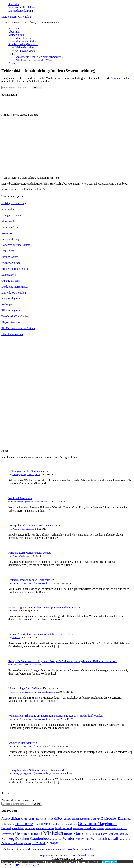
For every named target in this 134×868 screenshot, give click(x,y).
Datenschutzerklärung (81, 855)
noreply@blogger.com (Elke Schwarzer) (31, 502)
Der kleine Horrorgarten (15, 287)
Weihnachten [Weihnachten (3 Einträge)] (57, 839)
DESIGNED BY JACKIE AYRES (21, 865)
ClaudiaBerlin (19, 556)
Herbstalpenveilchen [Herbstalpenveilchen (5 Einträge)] (13, 828)
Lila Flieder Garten (12, 334)
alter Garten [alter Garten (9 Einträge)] (30, 818)
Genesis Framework (55, 850)
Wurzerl (16, 637)
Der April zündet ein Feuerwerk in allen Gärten (35, 525)
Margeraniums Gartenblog (16, 17)
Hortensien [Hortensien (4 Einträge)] (30, 828)
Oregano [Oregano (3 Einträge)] (89, 834)
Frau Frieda (8, 251)
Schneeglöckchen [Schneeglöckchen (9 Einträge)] (15, 838)
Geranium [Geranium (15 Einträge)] (88, 823)
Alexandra (33, 850)
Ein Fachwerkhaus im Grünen (18, 328)
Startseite (117, 78)
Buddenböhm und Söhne (15, 269)
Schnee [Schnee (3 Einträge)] (127, 834)
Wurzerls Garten (11, 263)
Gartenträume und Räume (16, 245)
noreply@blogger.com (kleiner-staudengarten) (34, 583)
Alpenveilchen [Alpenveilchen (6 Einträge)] (11, 819)
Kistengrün (8, 209)
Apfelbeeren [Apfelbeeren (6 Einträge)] (59, 819)
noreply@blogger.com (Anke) (26, 474)
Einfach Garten (10, 257)
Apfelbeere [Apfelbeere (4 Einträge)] (45, 819)
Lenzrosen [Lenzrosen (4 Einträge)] (122, 828)
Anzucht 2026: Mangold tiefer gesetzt (30, 553)
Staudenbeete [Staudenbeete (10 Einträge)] (40, 838)
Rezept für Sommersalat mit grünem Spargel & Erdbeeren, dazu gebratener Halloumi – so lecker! (63, 661)
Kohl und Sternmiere (20, 498)
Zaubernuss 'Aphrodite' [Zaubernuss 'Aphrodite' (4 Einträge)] (12, 843)
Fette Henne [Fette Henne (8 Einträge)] (24, 824)
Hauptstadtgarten (11, 299)
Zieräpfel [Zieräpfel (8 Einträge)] (53, 843)
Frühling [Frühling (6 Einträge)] (45, 824)
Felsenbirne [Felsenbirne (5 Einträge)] (8, 824)
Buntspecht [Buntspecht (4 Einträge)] (85, 819)
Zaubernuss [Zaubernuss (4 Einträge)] (124, 839)
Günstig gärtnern (11, 281)
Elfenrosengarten (11, 310)
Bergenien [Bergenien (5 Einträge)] (73, 819)
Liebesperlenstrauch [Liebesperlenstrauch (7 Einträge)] (29, 834)
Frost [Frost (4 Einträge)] (36, 824)
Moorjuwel (8, 221)
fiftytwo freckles (11, 322)
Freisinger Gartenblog (14, 203)
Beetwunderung (10, 239)
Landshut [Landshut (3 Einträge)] (101, 829)
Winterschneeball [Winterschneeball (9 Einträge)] (105, 838)
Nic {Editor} (18, 665)
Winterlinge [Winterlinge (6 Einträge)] (83, 839)
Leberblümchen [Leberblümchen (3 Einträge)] (111, 829)
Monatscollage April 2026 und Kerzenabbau (33, 688)
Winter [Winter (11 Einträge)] (69, 838)
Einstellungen (110, 862)
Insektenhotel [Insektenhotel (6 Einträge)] (63, 828)
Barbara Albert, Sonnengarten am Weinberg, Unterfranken (41, 634)
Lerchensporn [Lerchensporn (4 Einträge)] (8, 834)
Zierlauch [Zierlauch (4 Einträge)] (41, 843)
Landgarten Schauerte (14, 215)
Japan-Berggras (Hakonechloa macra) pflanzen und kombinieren (44, 607)
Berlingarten (8, 304)
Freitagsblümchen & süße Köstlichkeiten (31, 580)
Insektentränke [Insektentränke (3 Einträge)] (78, 829)
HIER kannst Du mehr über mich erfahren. (25, 190)
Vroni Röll (7, 233)
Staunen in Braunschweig (23, 743)
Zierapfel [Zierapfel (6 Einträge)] (30, 843)
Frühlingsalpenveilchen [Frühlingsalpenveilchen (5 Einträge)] (64, 824)
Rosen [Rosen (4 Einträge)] (104, 834)
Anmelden (88, 850)
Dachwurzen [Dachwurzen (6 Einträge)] (109, 819)
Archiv (5, 800)
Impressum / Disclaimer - (55, 855)
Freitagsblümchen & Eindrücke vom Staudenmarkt (37, 770)
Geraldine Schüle (11, 227)
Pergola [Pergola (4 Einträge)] (97, 834)
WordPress (74, 850)
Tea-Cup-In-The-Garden (15, 316)
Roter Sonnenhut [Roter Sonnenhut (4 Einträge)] (116, 834)
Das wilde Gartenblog (14, 293)
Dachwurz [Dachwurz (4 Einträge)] (96, 819)
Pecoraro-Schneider (22, 529)
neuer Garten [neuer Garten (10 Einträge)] (75, 833)
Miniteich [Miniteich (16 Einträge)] (53, 833)
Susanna (16, 610)
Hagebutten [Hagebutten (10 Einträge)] (108, 824)
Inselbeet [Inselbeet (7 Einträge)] (90, 828)
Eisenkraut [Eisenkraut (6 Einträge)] (125, 819)
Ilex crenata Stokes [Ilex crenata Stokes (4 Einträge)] (45, 828)
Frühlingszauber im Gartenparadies (28, 471)
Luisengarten (9, 275)
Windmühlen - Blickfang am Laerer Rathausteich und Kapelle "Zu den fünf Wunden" (56, 716)
